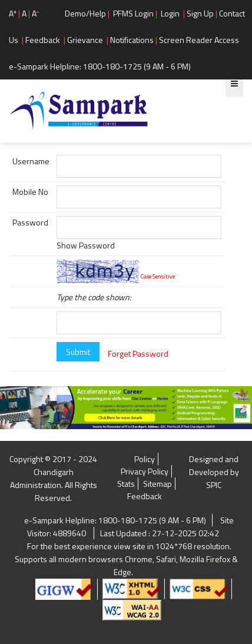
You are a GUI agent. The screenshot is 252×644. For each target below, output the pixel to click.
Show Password (86, 245)
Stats (126, 484)
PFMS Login (133, 13)
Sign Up (200, 13)
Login (170, 13)
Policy (145, 459)
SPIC (214, 485)
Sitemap (157, 484)
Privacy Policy (145, 471)
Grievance (85, 40)
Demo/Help (85, 13)
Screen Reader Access (199, 40)
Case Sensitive (158, 276)
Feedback (43, 40)
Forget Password (138, 353)
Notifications (132, 40)
